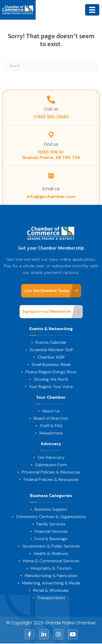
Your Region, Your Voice (51, 387)
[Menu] (92, 10)
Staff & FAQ (51, 426)
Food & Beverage (51, 539)
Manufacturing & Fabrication (51, 576)
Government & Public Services (51, 546)
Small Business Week (51, 365)
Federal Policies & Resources (51, 480)
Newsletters (51, 433)
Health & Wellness (51, 554)
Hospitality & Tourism (51, 568)
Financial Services (51, 531)
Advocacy (51, 444)
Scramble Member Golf (51, 350)
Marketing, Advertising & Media (51, 583)
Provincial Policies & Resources (51, 472)
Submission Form (51, 465)
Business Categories (51, 496)
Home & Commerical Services (51, 561)
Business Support (51, 509)
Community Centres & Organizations (51, 517)
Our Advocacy (51, 457)
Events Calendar (51, 342)
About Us (51, 411)
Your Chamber (51, 398)
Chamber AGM (51, 357)
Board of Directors (51, 418)
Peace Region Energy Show (51, 372)
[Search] (51, 66)
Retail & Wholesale (51, 590)
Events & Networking (51, 329)
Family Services (51, 524)
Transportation (51, 598)
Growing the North (51, 379)
